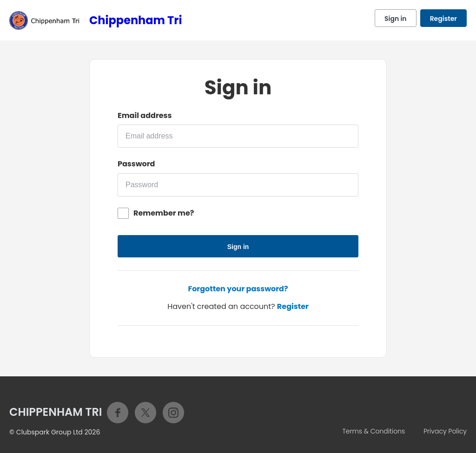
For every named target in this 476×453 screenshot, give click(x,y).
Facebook (118, 413)
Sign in (396, 19)
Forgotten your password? (238, 289)
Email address (145, 116)
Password (136, 164)
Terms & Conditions (374, 431)
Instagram (173, 413)
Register (443, 19)
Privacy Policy (445, 431)
